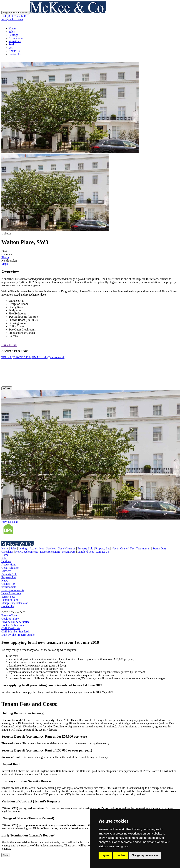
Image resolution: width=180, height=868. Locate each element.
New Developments (27, 552)
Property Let (102, 548)
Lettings (13, 35)
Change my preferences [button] (145, 855)
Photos (5, 257)
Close (6, 855)
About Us (14, 51)
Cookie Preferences (13, 625)
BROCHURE (9, 345)
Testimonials (143, 548)
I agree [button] (105, 855)
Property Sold (85, 548)
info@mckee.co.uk (12, 19)
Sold (11, 44)
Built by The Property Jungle (18, 635)
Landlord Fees (86, 552)
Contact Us (15, 54)
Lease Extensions (50, 552)
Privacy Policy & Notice (15, 622)
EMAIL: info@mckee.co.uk (48, 357)
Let (10, 48)
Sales (12, 32)
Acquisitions (16, 38)
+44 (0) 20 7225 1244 (14, 16)
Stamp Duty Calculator (15, 603)
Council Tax (127, 548)
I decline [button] (120, 855)
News (115, 548)
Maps (5, 264)
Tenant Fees (69, 552)
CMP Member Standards (16, 631)
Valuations (15, 41)
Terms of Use (9, 615)
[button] (7, 522)
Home (12, 28)
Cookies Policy (10, 619)
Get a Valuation (67, 548)
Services (51, 548)
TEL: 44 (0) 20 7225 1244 (16, 357)
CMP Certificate (11, 628)
